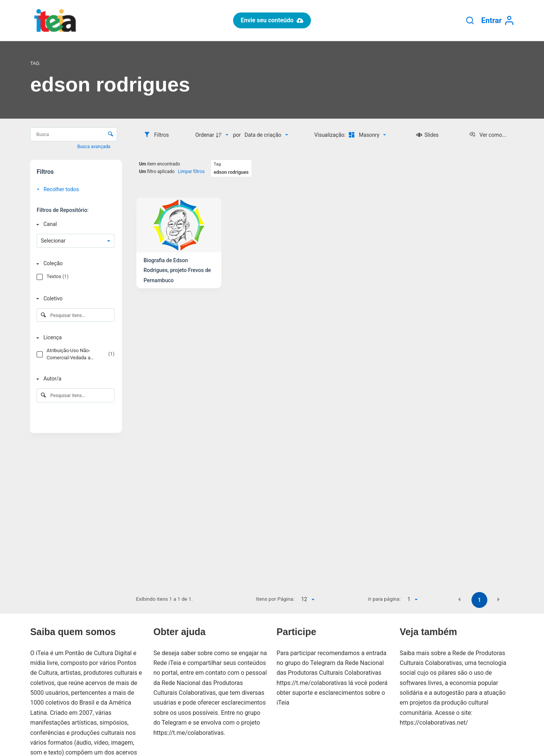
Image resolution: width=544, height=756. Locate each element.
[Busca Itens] (74, 134)
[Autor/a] (74, 379)
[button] (459, 600)
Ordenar (205, 135)
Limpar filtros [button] (191, 172)
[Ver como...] (488, 135)
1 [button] (479, 600)
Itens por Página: (275, 599)
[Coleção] (74, 264)
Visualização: (331, 135)
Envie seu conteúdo (272, 20)
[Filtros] (156, 135)
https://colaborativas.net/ (434, 723)
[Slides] (427, 135)
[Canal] (74, 224)
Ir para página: (385, 599)
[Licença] (74, 338)
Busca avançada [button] (94, 147)
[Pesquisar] (470, 20)
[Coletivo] (74, 299)
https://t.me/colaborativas (189, 733)
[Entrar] (498, 21)
